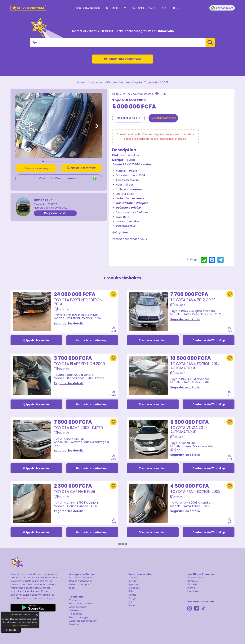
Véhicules (111, 82)
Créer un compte (79, 585)
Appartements (78, 607)
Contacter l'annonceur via (59, 178)
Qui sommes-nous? (144, 8)
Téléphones (76, 614)
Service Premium (28, 8)
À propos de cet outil (20, 626)
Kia (130, 602)
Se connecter (116, 8)
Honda (132, 595)
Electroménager (79, 618)
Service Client (222, 8)
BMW (131, 591)
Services (74, 624)
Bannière (193, 581)
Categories (95, 82)
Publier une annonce (123, 59)
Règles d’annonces (88, 8)
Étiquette (192, 585)
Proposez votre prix (128, 118)
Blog (176, 8)
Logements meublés (81, 604)
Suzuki (132, 581)
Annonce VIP (195, 578)
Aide (164, 8)
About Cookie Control (5, 615)
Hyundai (133, 585)
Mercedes (134, 588)
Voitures (125, 82)
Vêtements (76, 611)
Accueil (80, 82)
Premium (193, 591)
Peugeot (133, 598)
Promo (191, 588)
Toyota (138, 82)
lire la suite (11, 630)
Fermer (37, 615)
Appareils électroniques (83, 621)
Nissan (132, 605)
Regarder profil (55, 213)
